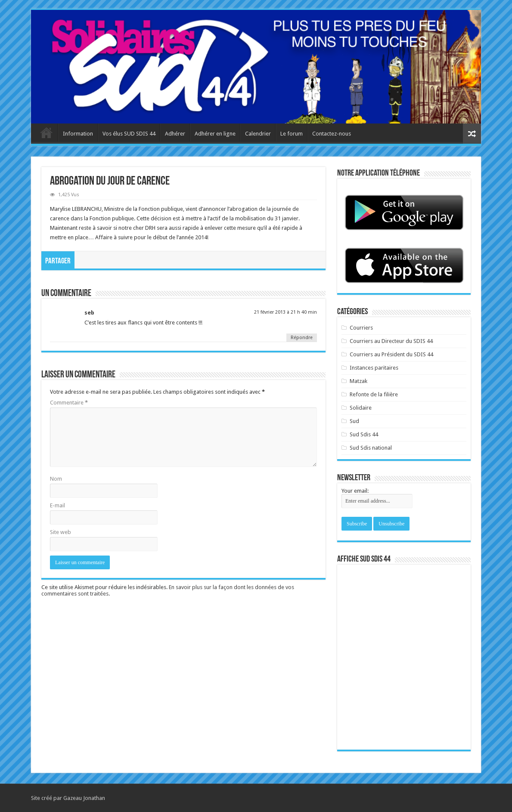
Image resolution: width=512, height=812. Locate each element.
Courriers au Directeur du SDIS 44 (391, 341)
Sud (354, 421)
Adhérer (175, 134)
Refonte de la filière (374, 394)
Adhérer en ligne (215, 134)
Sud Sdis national (371, 448)
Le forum (292, 134)
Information (78, 134)
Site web (61, 532)
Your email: (355, 491)
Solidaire (361, 408)
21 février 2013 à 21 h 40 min (285, 312)
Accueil (47, 133)
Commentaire (69, 403)
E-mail (57, 505)
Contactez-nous (332, 134)
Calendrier (258, 134)
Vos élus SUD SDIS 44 (129, 134)
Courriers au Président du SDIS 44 (391, 354)
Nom (56, 479)
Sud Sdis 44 (364, 434)
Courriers (361, 328)
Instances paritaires (374, 368)
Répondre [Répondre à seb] (302, 338)
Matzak (358, 381)
